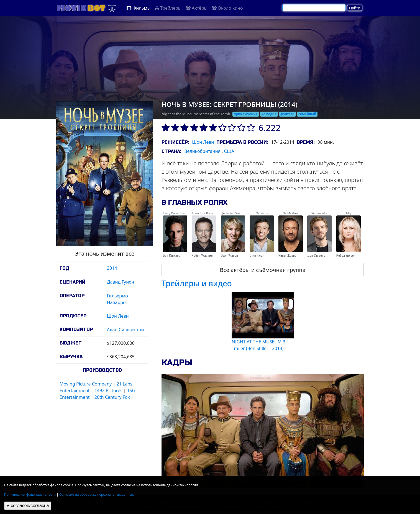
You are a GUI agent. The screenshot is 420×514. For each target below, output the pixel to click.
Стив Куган (257, 255)
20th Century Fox (112, 397)
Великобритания (202, 151)
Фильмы (139, 8)
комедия (269, 114)
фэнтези (287, 114)
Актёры (197, 8)
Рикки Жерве (287, 255)
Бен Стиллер (172, 255)
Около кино (227, 8)
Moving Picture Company (86, 384)
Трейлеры (168, 8)
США (229, 151)
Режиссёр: (175, 142)
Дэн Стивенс (316, 255)
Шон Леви (118, 316)
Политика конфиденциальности (30, 494)
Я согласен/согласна (28, 506)
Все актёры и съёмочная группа (262, 270)
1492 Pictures (108, 390)
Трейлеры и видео (197, 283)
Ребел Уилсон (346, 255)
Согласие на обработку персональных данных (97, 494)
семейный (307, 114)
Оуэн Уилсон (229, 255)
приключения (246, 114)
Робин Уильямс (202, 255)
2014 (112, 268)
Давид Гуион (121, 282)
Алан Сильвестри (126, 330)
